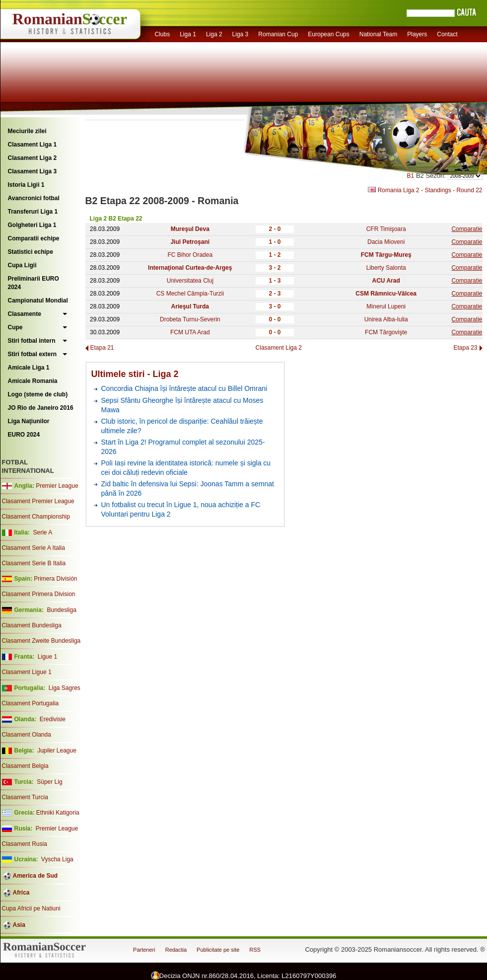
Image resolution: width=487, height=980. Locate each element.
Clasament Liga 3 (33, 171)
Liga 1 (188, 34)
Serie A (42, 532)
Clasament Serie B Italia (34, 563)
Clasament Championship (36, 517)
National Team (379, 34)
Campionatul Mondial (38, 301)
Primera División (55, 579)
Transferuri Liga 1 (33, 212)
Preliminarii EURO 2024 (34, 283)
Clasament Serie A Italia (34, 548)
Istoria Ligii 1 (26, 185)
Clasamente (25, 314)
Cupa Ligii (22, 265)
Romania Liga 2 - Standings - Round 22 (425, 190)
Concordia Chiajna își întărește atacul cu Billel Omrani (184, 388)
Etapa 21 (102, 348)
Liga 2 (214, 34)
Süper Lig (49, 782)
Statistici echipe (31, 252)
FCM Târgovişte (386, 332)
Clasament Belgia (25, 766)
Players (417, 34)
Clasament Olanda (27, 735)
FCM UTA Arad (190, 332)
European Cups (328, 34)
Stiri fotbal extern (33, 354)
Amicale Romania (33, 381)
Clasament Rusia (25, 844)
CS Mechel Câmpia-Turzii (190, 294)
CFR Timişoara (386, 229)
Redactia (176, 950)
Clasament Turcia (25, 797)
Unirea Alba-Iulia (386, 319)
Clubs (163, 34)
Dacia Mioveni (386, 242)
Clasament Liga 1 (33, 145)
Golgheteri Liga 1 (32, 225)
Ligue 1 (47, 657)
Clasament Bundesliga (32, 625)
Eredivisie (53, 719)
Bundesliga (61, 610)
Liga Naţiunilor (29, 421)
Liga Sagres (65, 688)
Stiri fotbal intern (32, 341)
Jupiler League (57, 751)
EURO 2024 (24, 435)
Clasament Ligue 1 (27, 672)
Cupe (15, 327)
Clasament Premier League (38, 501)
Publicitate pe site (218, 950)
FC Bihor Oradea (190, 255)
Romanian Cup (278, 34)
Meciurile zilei (27, 131)
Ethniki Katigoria (58, 813)
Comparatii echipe (34, 238)
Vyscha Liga (57, 859)
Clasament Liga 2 (33, 158)
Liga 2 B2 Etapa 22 (116, 219)
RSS (255, 950)
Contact (447, 34)
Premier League (57, 486)
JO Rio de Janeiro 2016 (41, 408)
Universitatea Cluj (190, 281)
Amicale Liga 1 (29, 368)
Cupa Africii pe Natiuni (31, 908)
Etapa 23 (465, 348)
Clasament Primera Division (39, 594)
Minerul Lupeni (386, 306)
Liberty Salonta (386, 268)
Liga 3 (241, 34)
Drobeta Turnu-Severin (190, 319)
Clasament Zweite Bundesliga (41, 641)
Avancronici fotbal (34, 198)
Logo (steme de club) (38, 394)
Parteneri (144, 950)
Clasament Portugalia (31, 703)
